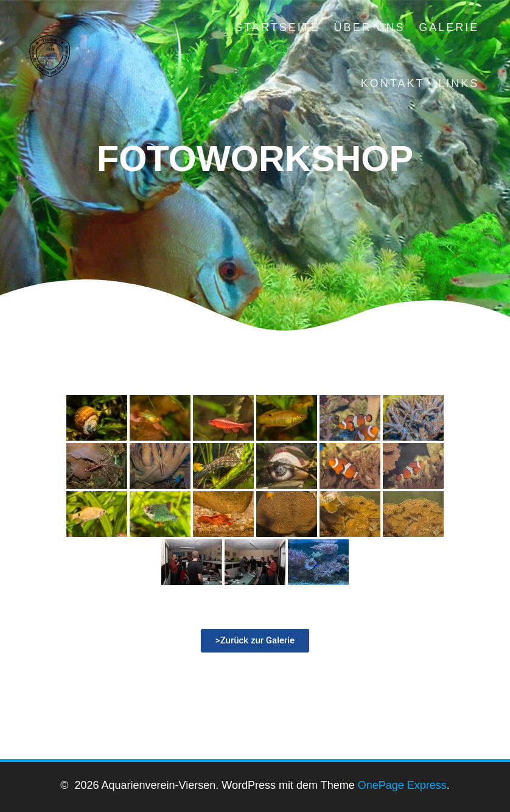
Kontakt (393, 83)
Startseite (277, 27)
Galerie (449, 27)
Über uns (369, 27)
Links (459, 83)
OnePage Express (402, 785)
